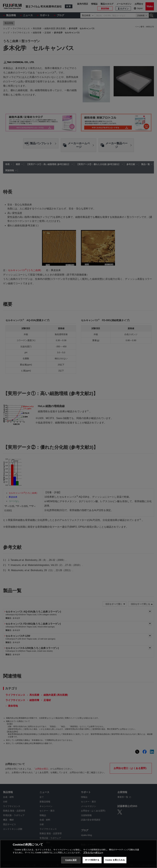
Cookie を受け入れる (115, 860)
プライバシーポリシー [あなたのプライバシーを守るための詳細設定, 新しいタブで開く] (93, 853)
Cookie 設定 (71, 860)
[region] (78, 854)
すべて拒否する (92, 860)
